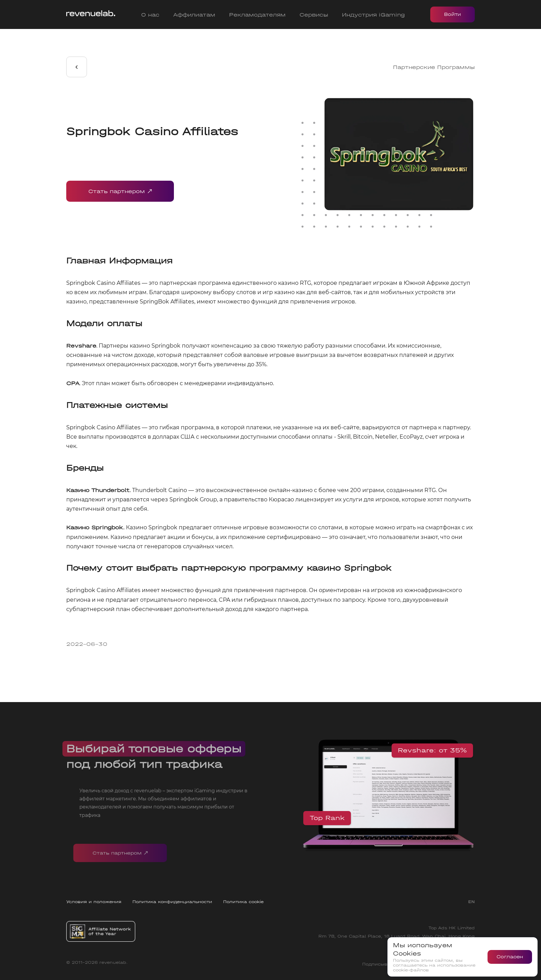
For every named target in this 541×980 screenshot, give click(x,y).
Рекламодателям (257, 15)
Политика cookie (243, 902)
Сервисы (314, 15)
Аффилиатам (194, 15)
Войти (453, 14)
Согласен (510, 957)
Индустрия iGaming (373, 15)
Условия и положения (94, 902)
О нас (150, 15)
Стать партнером (120, 191)
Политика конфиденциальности (172, 902)
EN (471, 902)
